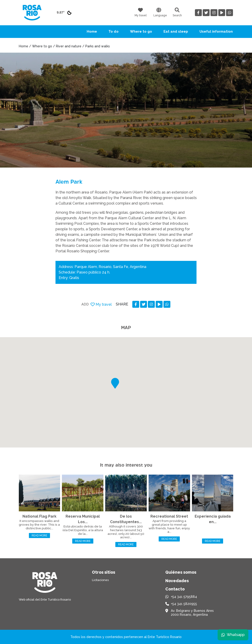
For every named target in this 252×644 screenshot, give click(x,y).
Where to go (141, 31)
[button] (115, 383)
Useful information (216, 31)
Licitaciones (100, 580)
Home (92, 31)
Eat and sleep (176, 31)
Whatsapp (233, 635)
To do (114, 31)
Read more (39, 536)
